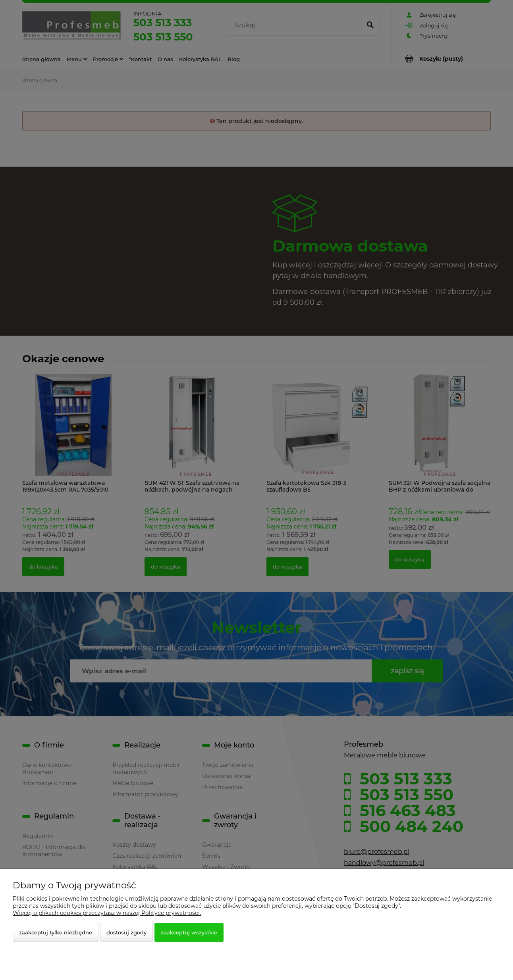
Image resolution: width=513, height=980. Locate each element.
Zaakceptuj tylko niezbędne (56, 932)
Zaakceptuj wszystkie (189, 932)
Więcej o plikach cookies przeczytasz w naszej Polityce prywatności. (107, 913)
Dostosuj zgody (126, 932)
